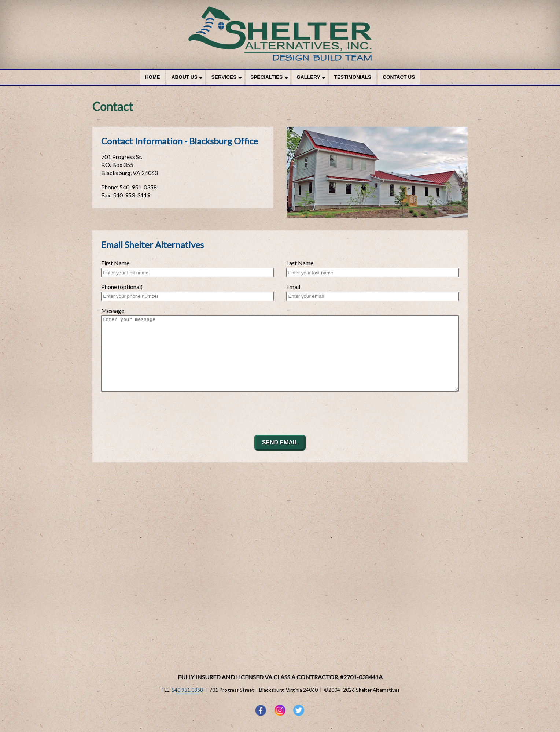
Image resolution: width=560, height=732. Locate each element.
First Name (115, 263)
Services (224, 77)
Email (293, 287)
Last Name (300, 263)
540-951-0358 (138, 187)
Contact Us (399, 77)
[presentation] (157, 413)
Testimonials (353, 77)
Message (113, 310)
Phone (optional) (122, 287)
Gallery (308, 77)
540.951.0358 (187, 690)
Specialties (266, 77)
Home (153, 77)
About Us (185, 77)
